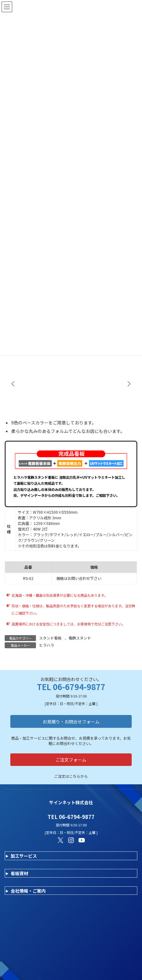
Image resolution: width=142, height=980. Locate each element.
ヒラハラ (47, 645)
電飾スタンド (80, 638)
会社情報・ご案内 (28, 891)
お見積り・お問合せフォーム (71, 722)
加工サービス (24, 856)
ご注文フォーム (71, 760)
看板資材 (19, 873)
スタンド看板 (50, 638)
